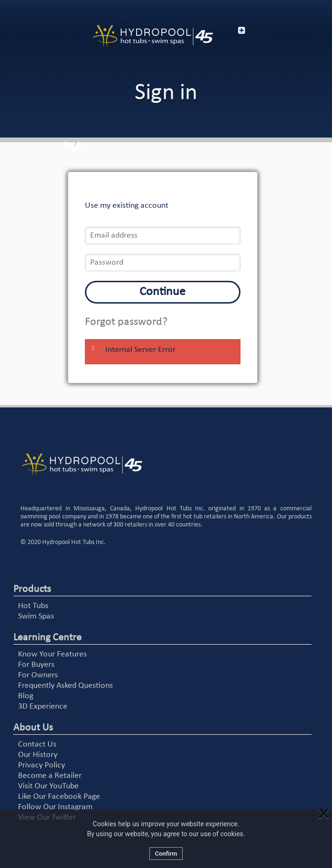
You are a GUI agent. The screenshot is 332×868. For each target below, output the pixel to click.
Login (74, 146)
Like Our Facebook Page (59, 797)
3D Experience (43, 706)
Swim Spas (36, 616)
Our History (38, 755)
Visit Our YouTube (48, 786)
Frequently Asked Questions (65, 686)
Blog (26, 696)
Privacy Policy (41, 765)
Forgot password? (126, 322)
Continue (162, 292)
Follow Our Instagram (55, 807)
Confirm (166, 854)
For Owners (38, 675)
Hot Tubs (33, 606)
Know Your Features (52, 654)
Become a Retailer (50, 776)
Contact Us (37, 744)
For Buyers (36, 665)
